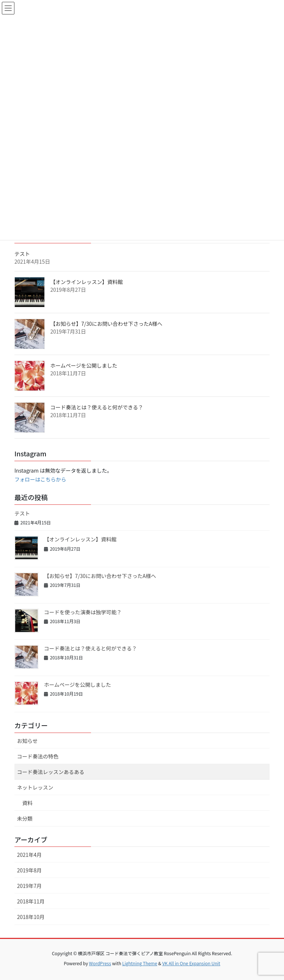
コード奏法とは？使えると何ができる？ (97, 407)
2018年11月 (31, 901)
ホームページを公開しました (84, 365)
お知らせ (27, 741)
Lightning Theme (140, 963)
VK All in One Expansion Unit (191, 963)
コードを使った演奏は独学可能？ (83, 612)
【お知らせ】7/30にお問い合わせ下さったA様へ (106, 324)
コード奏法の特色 (38, 756)
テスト (22, 254)
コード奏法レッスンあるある (51, 772)
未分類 (25, 818)
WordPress (100, 963)
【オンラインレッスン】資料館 (87, 282)
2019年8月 (29, 870)
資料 (27, 803)
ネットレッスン (35, 787)
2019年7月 (29, 886)
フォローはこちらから (40, 479)
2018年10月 (31, 917)
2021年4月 (29, 855)
